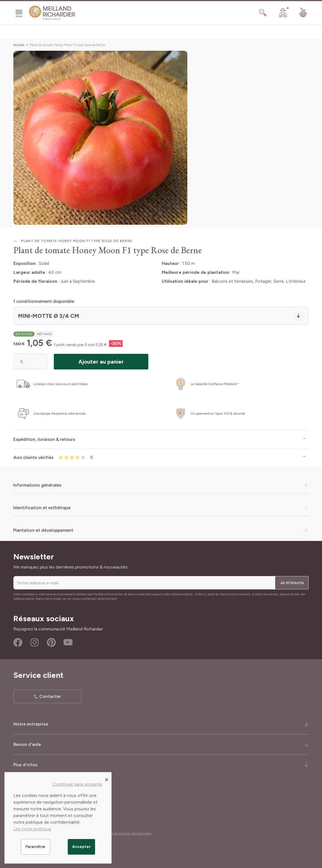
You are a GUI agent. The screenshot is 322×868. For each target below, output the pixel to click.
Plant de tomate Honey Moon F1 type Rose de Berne (67, 45)
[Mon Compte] (283, 13)
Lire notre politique (32, 829)
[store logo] (52, 13)
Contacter (50, 696)
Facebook (18, 642)
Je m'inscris (292, 583)
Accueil (19, 45)
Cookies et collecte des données (126, 833)
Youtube (68, 642)
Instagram (35, 642)
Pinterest (51, 642)
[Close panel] (107, 779)
